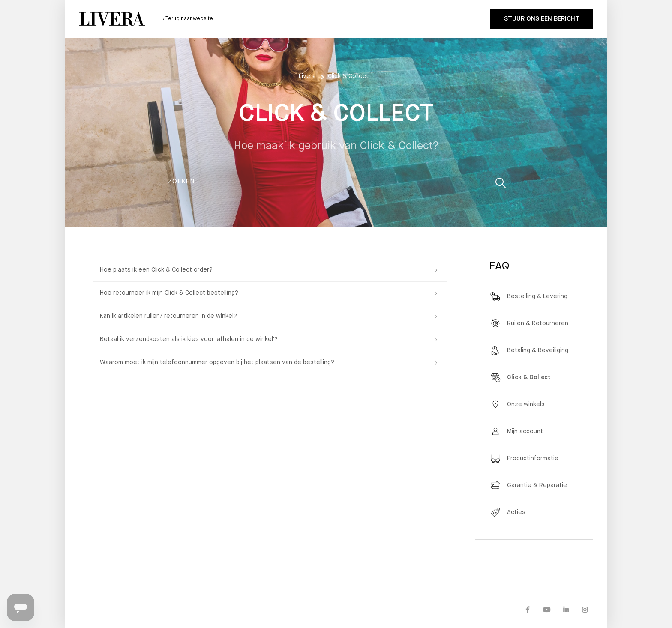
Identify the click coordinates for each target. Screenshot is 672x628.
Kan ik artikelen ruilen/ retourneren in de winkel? (168, 316)
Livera (307, 76)
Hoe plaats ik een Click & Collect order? (156, 270)
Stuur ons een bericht (542, 19)
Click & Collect (348, 76)
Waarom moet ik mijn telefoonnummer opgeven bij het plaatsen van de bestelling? (217, 362)
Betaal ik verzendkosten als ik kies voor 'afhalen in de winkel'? (189, 339)
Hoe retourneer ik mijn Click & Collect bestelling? (169, 293)
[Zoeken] (336, 182)
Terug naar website (189, 19)
